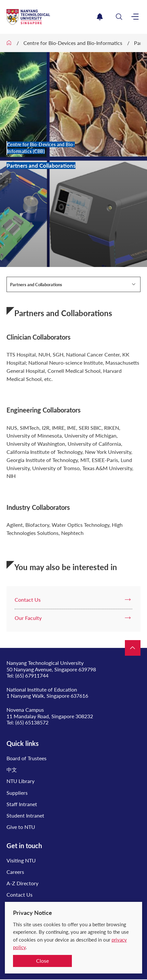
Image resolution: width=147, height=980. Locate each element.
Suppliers (17, 793)
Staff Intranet (22, 804)
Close (42, 961)
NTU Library (20, 781)
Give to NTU (21, 827)
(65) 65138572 (32, 722)
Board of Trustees (27, 758)
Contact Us (20, 895)
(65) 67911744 (32, 675)
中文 (12, 770)
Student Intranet (25, 815)
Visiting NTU (21, 860)
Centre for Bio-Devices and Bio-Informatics (73, 43)
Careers (15, 872)
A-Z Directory (22, 883)
